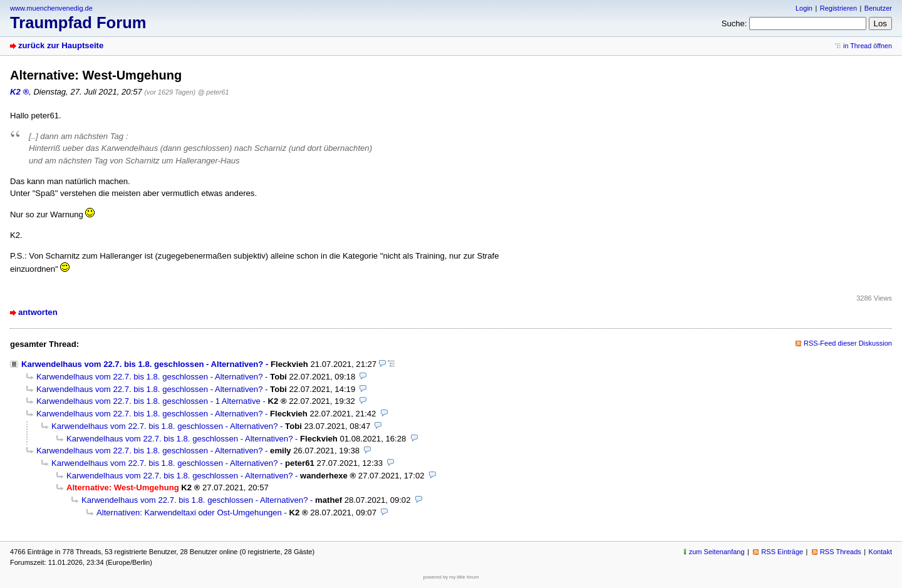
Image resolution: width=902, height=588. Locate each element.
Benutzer (878, 8)
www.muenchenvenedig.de (51, 8)
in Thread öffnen (868, 46)
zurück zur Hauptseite (61, 45)
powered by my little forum (451, 577)
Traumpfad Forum (78, 23)
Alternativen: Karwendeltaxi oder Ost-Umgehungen (189, 513)
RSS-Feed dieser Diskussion (848, 343)
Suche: (734, 23)
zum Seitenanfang (717, 552)
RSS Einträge (782, 552)
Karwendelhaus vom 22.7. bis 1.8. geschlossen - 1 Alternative (148, 401)
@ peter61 (214, 92)
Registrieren (838, 8)
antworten (38, 312)
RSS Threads (841, 552)
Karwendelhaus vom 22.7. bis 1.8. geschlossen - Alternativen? (142, 364)
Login (804, 8)
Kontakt (880, 552)
